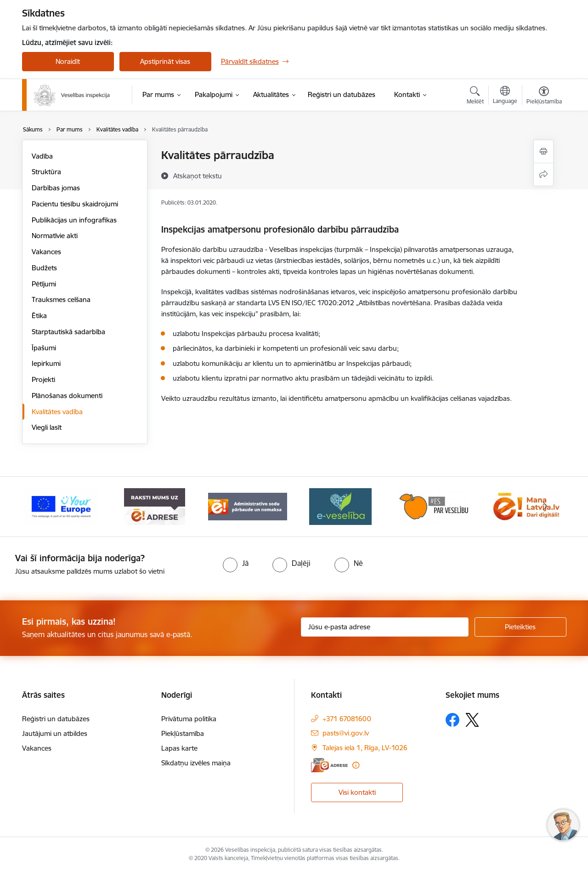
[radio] (236, 563)
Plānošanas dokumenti (67, 396)
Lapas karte (179, 748)
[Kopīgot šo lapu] (543, 174)
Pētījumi (44, 284)
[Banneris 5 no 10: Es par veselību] (434, 506)
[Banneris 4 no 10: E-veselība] (340, 506)
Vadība (42, 156)
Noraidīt (68, 61)
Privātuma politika (189, 719)
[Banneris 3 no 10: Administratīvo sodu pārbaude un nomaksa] (248, 506)
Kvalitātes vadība (57, 412)
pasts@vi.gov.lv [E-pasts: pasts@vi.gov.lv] (346, 733)
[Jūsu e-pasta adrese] (385, 627)
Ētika (39, 316)
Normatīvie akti (55, 236)
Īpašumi (44, 348)
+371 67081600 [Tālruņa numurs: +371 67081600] (347, 719)
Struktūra (46, 172)
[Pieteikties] (520, 627)
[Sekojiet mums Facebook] (452, 720)
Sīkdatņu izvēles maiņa (196, 763)
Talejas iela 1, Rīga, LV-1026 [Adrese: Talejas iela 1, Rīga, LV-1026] (365, 748)
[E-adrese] (329, 765)
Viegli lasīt (47, 427)
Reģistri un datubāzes (56, 719)
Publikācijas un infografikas (74, 220)
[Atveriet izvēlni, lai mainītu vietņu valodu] (505, 96)
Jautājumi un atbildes (55, 733)
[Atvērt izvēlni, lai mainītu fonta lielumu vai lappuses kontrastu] (544, 97)
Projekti (43, 379)
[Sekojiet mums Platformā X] (472, 720)
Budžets (44, 268)
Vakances (46, 252)
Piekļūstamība (183, 733)
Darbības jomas (56, 188)
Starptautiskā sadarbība (68, 332)
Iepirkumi (46, 363)
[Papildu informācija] (356, 765)
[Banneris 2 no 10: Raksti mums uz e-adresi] (155, 506)
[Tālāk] (545, 507)
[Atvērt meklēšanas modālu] (475, 97)
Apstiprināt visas (165, 61)
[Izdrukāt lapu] (543, 151)
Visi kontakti (357, 792)
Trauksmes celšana (61, 299)
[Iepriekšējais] (43, 507)
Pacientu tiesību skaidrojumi (75, 204)
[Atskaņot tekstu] (198, 176)
